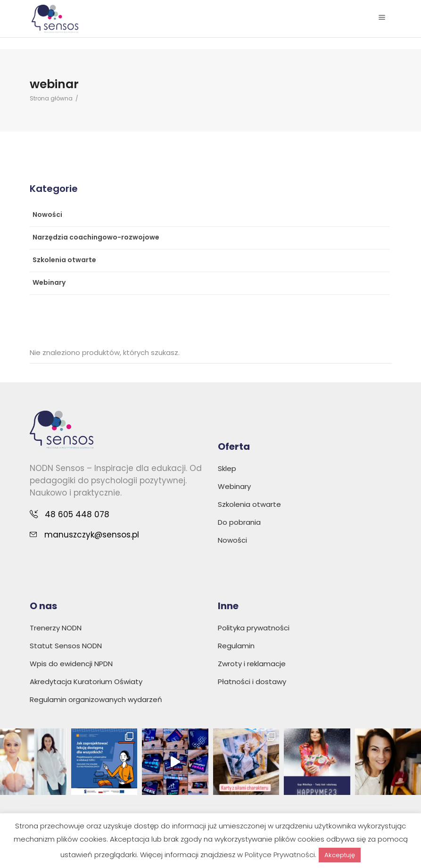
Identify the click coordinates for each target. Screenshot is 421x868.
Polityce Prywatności (280, 855)
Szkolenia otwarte (64, 260)
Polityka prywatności (254, 628)
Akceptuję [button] (340, 855)
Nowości (47, 215)
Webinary (49, 282)
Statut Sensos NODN (66, 646)
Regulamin (236, 646)
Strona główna (51, 98)
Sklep (227, 468)
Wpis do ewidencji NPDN (71, 664)
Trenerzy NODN (56, 628)
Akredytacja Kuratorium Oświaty (86, 682)
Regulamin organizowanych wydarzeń (96, 699)
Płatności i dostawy (252, 682)
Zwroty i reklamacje (252, 664)
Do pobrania (239, 522)
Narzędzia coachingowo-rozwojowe (96, 237)
